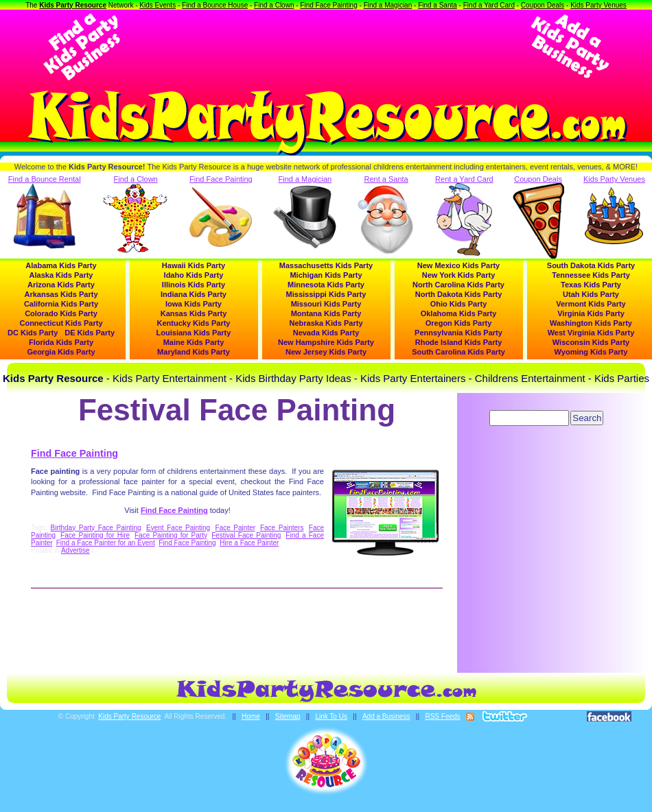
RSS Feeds (442, 716)
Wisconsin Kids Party (591, 342)
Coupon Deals (543, 5)
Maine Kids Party (194, 342)
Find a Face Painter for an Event (106, 543)
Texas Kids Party (591, 285)
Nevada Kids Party (326, 333)
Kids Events (158, 5)
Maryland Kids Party (194, 352)
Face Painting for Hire (95, 535)
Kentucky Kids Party (194, 323)
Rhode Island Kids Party (459, 342)
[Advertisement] (326, 47)
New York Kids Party (459, 275)
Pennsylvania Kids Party (458, 333)
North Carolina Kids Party (458, 285)
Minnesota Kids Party (326, 285)
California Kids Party (61, 304)
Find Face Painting (328, 5)
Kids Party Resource (73, 5)
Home (251, 716)
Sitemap (288, 716)
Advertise (75, 550)
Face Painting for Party (171, 535)
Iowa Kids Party (194, 304)
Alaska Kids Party (61, 275)
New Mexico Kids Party (458, 265)
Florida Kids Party (61, 342)
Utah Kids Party (591, 294)
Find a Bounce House (215, 5)
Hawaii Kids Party (194, 265)
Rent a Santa (386, 215)
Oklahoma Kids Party (459, 313)
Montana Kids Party (326, 313)
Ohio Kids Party (459, 304)
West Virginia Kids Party (591, 333)
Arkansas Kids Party (61, 294)
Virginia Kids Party (591, 313)
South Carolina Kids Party (458, 352)
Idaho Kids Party (194, 275)
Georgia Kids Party (61, 352)
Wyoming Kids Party (591, 352)
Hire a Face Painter (249, 543)
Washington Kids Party (591, 323)
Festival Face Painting (246, 535)
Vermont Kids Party (591, 304)
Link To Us (331, 716)
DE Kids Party (90, 333)
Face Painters (282, 528)
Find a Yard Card (489, 5)
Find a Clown (274, 5)
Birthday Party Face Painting (96, 528)
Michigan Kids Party (326, 275)
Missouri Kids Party (326, 304)
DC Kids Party (33, 333)
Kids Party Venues (598, 5)
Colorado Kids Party (61, 313)
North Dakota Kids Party (459, 294)
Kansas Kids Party (194, 313)
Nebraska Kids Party (326, 323)
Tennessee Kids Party (591, 275)
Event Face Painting (178, 528)
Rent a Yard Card (464, 215)
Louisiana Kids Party (194, 333)
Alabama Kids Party (61, 265)
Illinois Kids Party (194, 285)
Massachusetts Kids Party (326, 265)
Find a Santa (438, 5)
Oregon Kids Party (459, 323)
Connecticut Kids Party (61, 323)
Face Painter (235, 528)
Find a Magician (388, 5)
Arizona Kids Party (61, 285)
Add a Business (386, 716)
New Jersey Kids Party (326, 352)
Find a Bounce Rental (45, 212)
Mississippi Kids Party (326, 294)
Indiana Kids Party (194, 294)
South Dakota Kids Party (591, 265)
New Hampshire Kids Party (326, 342)
